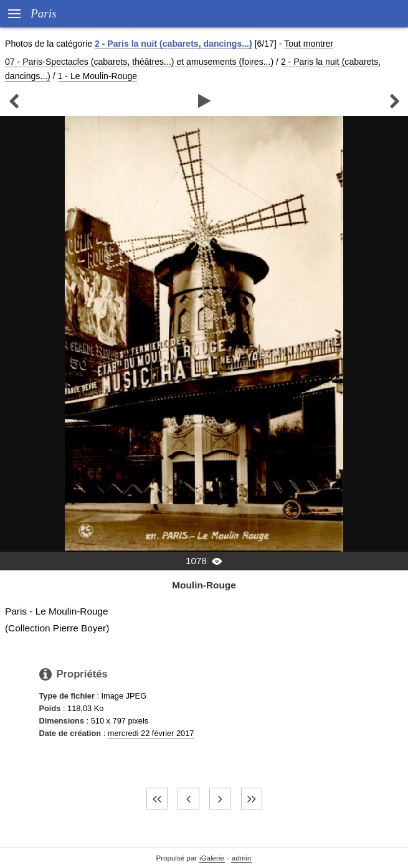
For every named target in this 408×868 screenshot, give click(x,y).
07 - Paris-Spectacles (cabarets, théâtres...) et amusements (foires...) (139, 62)
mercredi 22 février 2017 (151, 733)
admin (241, 858)
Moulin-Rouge (204, 585)
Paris (44, 13)
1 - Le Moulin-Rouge (98, 76)
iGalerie (212, 858)
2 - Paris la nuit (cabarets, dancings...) (173, 44)
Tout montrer (309, 44)
